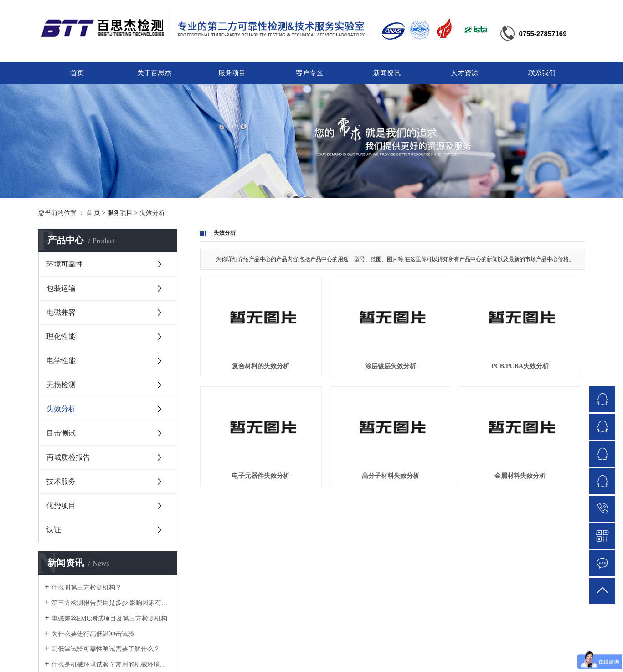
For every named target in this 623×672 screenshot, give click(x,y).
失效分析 (152, 213)
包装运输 (61, 288)
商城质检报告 (68, 457)
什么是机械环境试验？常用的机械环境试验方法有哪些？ (111, 664)
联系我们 (542, 73)
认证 (54, 530)
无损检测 (61, 385)
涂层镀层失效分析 (391, 366)
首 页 (93, 213)
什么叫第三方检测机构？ (87, 587)
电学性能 (61, 361)
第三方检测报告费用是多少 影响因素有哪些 (111, 603)
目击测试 (61, 433)
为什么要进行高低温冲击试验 (93, 634)
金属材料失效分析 (520, 476)
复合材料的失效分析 (261, 366)
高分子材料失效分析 (391, 476)
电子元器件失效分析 (261, 476)
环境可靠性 (65, 264)
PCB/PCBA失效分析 (520, 366)
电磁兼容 (61, 312)
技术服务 (61, 481)
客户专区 (309, 73)
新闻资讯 (387, 73)
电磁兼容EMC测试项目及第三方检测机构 (109, 618)
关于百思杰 (154, 73)
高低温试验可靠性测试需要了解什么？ (106, 649)
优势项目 (61, 505)
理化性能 (61, 336)
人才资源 (464, 73)
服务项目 (232, 73)
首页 (77, 73)
